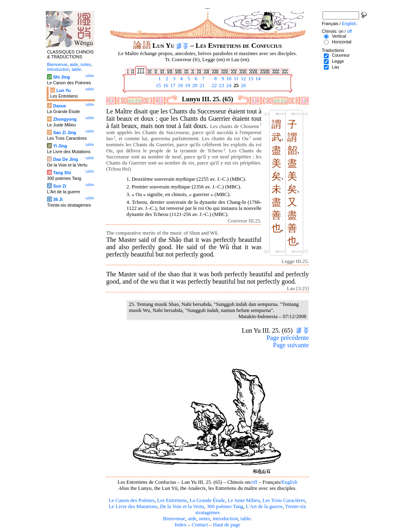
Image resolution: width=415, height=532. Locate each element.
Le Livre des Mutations (133, 506)
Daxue (60, 106)
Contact (200, 525)
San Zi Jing (65, 132)
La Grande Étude (207, 500)
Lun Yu (63, 90)
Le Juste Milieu (244, 500)
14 (257, 79)
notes (204, 519)
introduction (226, 519)
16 (165, 85)
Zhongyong (65, 119)
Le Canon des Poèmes (132, 500)
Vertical (339, 36)
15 (158, 85)
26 (243, 85)
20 (194, 85)
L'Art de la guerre (264, 506)
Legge (338, 61)
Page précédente (288, 338)
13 (250, 79)
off (254, 482)
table (246, 519)
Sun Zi (60, 186)
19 (187, 85)
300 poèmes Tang (225, 506)
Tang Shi (62, 173)
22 (214, 85)
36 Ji (58, 199)
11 (235, 79)
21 (201, 85)
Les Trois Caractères (284, 500)
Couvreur (341, 55)
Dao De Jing (66, 159)
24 (228, 85)
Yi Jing (60, 146)
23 (221, 85)
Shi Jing (61, 77)
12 (243, 79)
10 (228, 79)
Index (181, 525)
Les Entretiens (172, 500)
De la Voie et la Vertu (182, 506)
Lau (336, 67)
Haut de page (227, 525)
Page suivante (291, 345)
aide (192, 519)
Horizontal (342, 42)
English (290, 482)
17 (172, 85)
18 (180, 85)
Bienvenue (174, 519)
